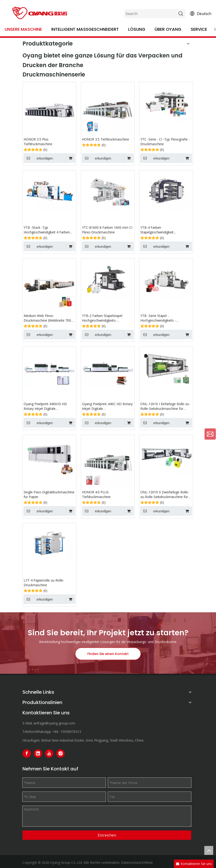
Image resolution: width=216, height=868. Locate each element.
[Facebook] (27, 754)
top (209, 850)
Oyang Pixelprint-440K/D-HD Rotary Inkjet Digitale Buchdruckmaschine (45, 406)
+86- (56, 732)
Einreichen (107, 835)
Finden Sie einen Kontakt (108, 654)
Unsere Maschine (23, 29)
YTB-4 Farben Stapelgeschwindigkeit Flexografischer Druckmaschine (164, 230)
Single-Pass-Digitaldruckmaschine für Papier (49, 494)
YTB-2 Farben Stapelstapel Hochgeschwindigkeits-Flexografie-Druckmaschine (103, 318)
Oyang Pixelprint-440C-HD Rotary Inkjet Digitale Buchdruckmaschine (107, 406)
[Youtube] (49, 754)
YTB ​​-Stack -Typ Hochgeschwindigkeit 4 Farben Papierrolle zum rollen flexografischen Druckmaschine (47, 230)
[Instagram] (60, 754)
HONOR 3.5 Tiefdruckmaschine (106, 139)
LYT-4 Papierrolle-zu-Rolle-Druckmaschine (44, 583)
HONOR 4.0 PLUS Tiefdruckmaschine (96, 494)
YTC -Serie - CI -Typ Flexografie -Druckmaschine (165, 142)
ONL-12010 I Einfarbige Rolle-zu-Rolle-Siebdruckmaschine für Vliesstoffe (165, 406)
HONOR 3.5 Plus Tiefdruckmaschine (38, 142)
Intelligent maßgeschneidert (85, 29)
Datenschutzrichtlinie (137, 862)
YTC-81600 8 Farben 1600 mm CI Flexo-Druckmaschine (107, 230)
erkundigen (38, 158)
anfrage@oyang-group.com (54, 723)
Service (199, 29)
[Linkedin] (38, 754)
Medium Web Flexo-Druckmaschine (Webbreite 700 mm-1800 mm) (47, 318)
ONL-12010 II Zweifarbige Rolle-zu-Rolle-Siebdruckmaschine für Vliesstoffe (165, 495)
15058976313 (71, 732)
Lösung (137, 29)
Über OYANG (168, 29)
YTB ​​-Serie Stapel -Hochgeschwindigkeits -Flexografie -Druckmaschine (162, 318)
